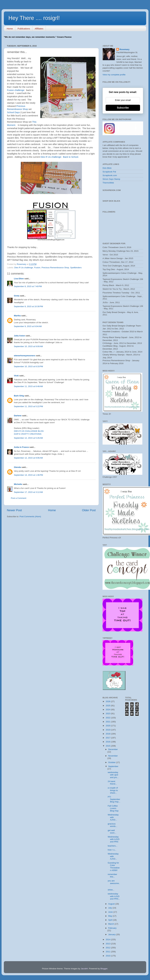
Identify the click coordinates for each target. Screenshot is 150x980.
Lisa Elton (19, 279)
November (113, 756)
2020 (108, 726)
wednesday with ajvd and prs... (113, 775)
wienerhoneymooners (25, 356)
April (111, 920)
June (111, 912)
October (112, 762)
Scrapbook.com (110, 175)
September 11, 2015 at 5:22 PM (28, 406)
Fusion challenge (16, 90)
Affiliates (39, 29)
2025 (108, 706)
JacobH (84, 969)
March (111, 924)
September (113, 766)
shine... (111, 890)
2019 (108, 730)
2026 (108, 701)
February (112, 928)
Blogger (104, 969)
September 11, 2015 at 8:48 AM (28, 386)
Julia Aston (19, 336)
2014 (108, 940)
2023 (108, 714)
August (112, 904)
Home (10, 29)
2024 (108, 710)
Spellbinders (76, 268)
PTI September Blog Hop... (114, 799)
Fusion (37, 268)
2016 (108, 742)
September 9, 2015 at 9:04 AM (28, 326)
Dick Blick (107, 168)
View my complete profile (114, 75)
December (113, 749)
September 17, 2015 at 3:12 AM (28, 492)
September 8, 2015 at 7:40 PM (28, 286)
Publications (24, 29)
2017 (108, 738)
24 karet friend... (112, 783)
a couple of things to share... (113, 790)
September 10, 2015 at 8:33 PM (28, 366)
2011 (108, 952)
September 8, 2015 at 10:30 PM (28, 306)
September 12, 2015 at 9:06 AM (28, 458)
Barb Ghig (19, 396)
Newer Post (14, 510)
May (110, 916)
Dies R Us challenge (24, 268)
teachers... (113, 846)
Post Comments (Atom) (30, 516)
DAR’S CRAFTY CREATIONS (28, 434)
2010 (108, 956)
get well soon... (112, 832)
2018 (108, 734)
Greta (17, 296)
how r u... (112, 850)
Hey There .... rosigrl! (34, 18)
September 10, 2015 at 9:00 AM (28, 346)
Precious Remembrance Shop (55, 268)
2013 (108, 944)
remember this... (112, 876)
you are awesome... (114, 883)
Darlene (18, 416)
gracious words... (112, 825)
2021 (108, 722)
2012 (108, 948)
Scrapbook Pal (109, 172)
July (110, 908)
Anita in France (21, 447)
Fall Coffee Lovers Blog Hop (113, 808)
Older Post (89, 510)
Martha (17, 316)
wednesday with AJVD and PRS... (114, 896)
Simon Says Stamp (111, 179)
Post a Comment (19, 498)
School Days (13, 112)
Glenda (17, 467)
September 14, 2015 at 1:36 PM (28, 475)
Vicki (16, 376)
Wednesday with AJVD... (113, 817)
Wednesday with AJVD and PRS (114, 839)
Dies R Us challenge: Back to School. (60, 157)
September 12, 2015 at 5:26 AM (28, 438)
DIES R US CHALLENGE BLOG (29, 431)
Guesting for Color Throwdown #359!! (114, 867)
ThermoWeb (108, 183)
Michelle (18, 484)
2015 (108, 746)
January (112, 934)
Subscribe (123, 108)
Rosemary (124, 49)
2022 (108, 718)
